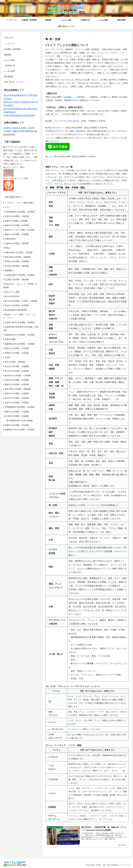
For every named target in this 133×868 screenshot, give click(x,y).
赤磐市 (18, 95)
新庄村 (12, 112)
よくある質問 (9, 71)
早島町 (12, 109)
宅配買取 (7, 55)
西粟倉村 (19, 116)
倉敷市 (12, 95)
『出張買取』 (68, 97)
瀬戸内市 (19, 102)
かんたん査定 (9, 60)
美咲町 (12, 116)
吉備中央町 (26, 109)
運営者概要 (8, 77)
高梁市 (10, 105)
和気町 (34, 109)
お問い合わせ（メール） (14, 82)
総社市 (24, 95)
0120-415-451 (74, 121)
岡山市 (6, 95)
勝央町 (18, 109)
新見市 (6, 109)
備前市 (6, 102)
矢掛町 (6, 116)
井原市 (9, 99)
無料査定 (80, 131)
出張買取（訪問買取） (13, 49)
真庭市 (26, 102)
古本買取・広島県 (26, 128)
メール (49, 157)
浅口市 (12, 102)
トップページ (9, 44)
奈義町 (6, 112)
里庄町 (26, 116)
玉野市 (31, 95)
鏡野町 (32, 116)
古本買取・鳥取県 (11, 128)
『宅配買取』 (81, 97)
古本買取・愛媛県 (11, 131)
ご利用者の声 (9, 66)
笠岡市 (32, 102)
